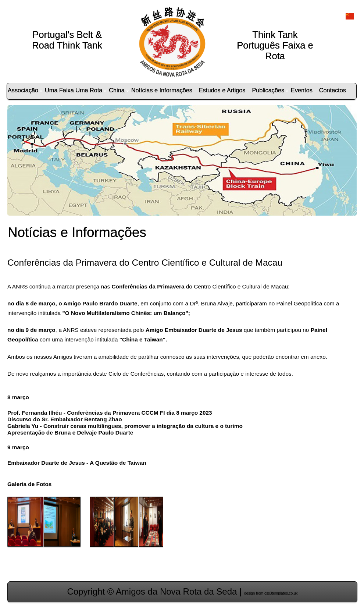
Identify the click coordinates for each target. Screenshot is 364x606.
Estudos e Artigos (222, 90)
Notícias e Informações (162, 90)
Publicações (270, 90)
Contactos (333, 90)
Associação (25, 90)
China (119, 90)
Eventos (302, 90)
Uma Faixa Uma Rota (76, 90)
